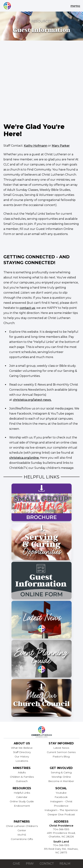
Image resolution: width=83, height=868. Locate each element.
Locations (22, 761)
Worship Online (61, 777)
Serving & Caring (61, 772)
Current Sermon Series (61, 752)
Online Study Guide (22, 801)
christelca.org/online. (24, 458)
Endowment (22, 806)
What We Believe (22, 748)
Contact (47, 864)
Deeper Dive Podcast (61, 814)
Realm (65, 864)
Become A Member (61, 781)
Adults (22, 772)
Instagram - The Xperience (61, 810)
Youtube (61, 793)
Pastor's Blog (61, 756)
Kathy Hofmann (36, 146)
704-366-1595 (61, 829)
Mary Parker (61, 146)
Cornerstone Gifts (22, 839)
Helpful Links (22, 793)
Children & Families (22, 777)
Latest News (61, 748)
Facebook (61, 797)
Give (16, 864)
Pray (30, 864)
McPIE (22, 835)
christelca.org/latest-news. (32, 400)
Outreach (22, 781)
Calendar (22, 797)
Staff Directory (22, 752)
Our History (22, 756)
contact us (27, 308)
